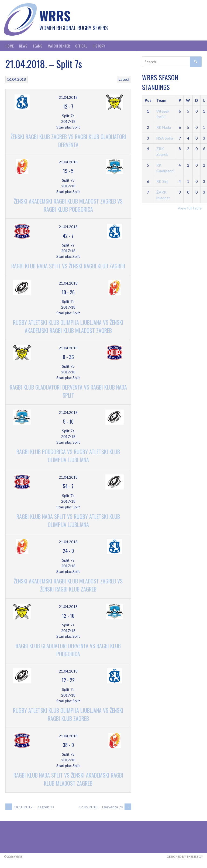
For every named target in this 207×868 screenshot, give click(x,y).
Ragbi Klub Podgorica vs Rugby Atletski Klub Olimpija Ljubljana (68, 456)
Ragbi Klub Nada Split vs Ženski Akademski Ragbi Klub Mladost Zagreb (68, 779)
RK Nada (164, 127)
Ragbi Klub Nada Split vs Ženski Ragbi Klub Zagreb (68, 266)
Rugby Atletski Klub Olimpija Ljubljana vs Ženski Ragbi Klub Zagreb (68, 714)
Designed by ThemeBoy (185, 857)
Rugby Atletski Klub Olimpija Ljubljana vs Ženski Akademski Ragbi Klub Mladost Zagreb (68, 326)
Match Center (59, 46)
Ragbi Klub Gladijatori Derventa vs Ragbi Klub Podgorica (68, 650)
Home (10, 46)
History (99, 46)
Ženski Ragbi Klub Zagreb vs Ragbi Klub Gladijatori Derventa (68, 141)
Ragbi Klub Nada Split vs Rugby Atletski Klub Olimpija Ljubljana (68, 521)
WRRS (55, 16)
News (23, 46)
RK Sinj (162, 181)
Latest (124, 79)
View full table (190, 208)
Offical (81, 46)
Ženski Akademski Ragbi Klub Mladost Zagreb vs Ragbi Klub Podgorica (68, 205)
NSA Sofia (165, 138)
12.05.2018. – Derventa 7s (105, 807)
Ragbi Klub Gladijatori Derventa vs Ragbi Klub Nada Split (68, 391)
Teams (37, 46)
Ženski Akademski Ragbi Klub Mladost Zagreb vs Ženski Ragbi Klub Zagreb (68, 585)
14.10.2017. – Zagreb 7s (30, 807)
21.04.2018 (68, 97)
